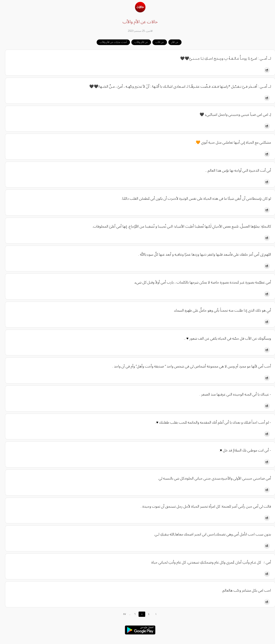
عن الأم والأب (139, 42)
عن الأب (157, 42)
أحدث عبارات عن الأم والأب (111, 42)
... (127, 614)
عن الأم (172, 42)
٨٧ (122, 614)
